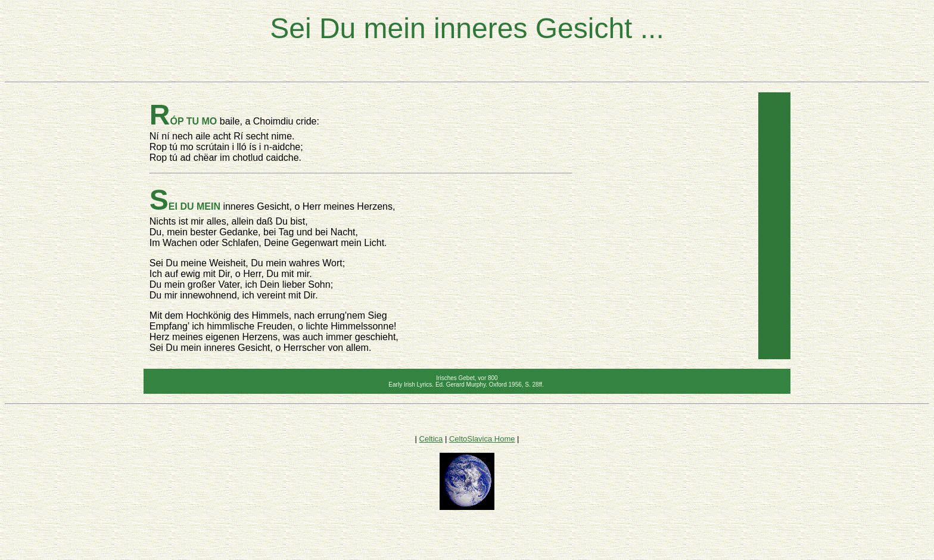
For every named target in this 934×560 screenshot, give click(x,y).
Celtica (431, 439)
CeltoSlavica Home (482, 439)
